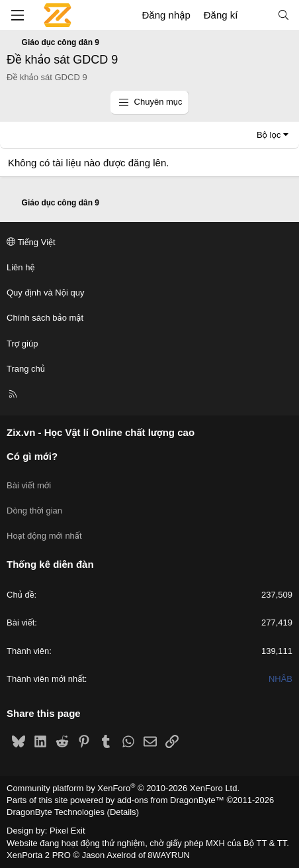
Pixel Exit (67, 831)
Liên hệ (21, 267)
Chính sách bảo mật (45, 318)
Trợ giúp (22, 344)
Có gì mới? (32, 456)
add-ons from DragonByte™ (171, 800)
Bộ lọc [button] (269, 135)
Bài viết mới (29, 485)
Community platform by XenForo (123, 788)
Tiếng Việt (31, 242)
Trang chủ (26, 369)
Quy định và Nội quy (46, 293)
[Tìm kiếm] (283, 15)
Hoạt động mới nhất (44, 536)
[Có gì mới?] (257, 15)
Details (123, 812)
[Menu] (17, 15)
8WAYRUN (169, 855)
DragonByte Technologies (56, 812)
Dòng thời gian (34, 511)
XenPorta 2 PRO (39, 855)
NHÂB (280, 679)
